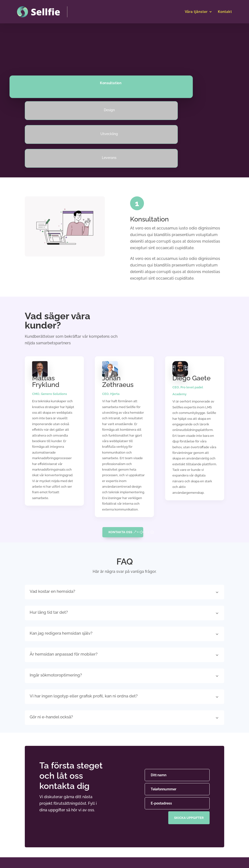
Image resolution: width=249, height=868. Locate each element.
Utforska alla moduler (157, 848)
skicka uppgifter (188, 741)
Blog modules (151, 838)
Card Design (149, 818)
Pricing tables (150, 828)
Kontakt (225, 12)
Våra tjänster (196, 12)
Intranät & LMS (110, 838)
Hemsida (105, 818)
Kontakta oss (120, 460)
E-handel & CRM (112, 828)
